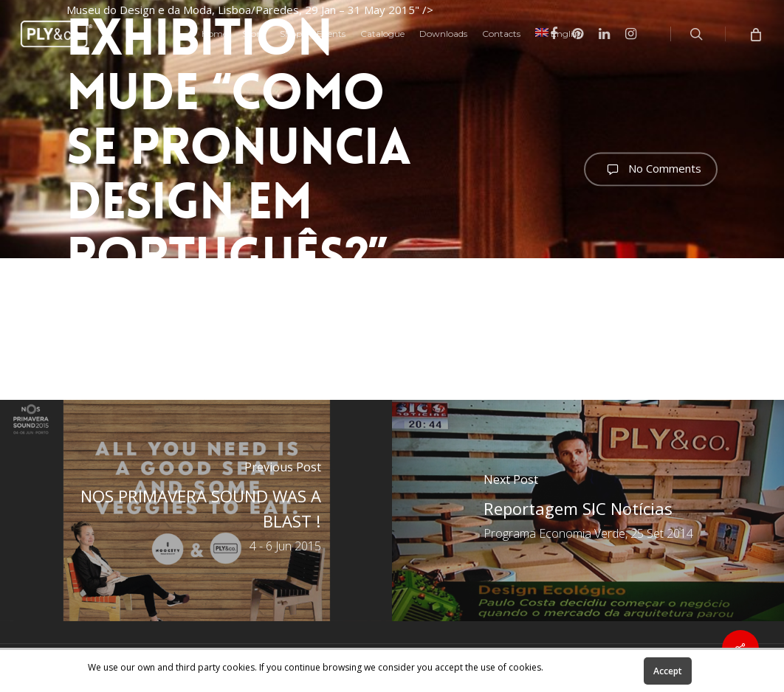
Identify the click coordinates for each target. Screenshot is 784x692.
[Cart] (755, 34)
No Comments (651, 169)
